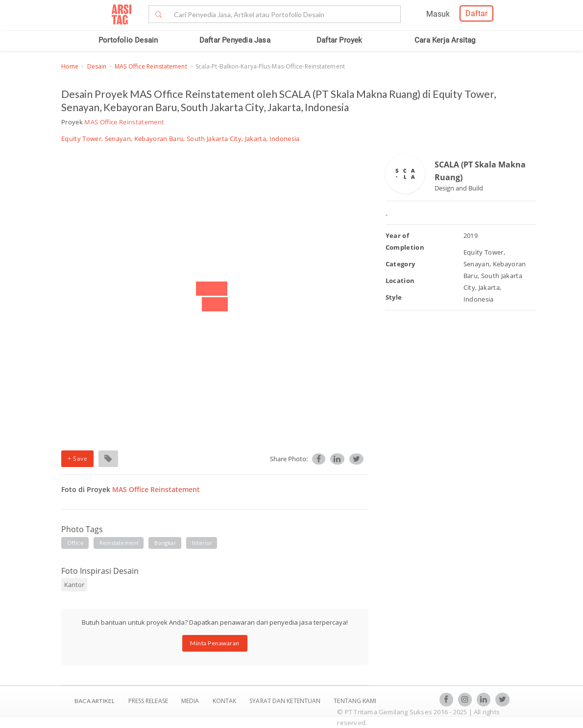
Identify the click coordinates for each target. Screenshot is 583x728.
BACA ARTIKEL (95, 701)
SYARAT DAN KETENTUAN (286, 701)
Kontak (225, 701)
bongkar (165, 543)
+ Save (77, 458)
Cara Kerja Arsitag (445, 40)
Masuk (438, 14)
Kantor (74, 585)
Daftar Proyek (340, 40)
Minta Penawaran (215, 643)
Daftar (476, 13)
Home (70, 66)
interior (202, 543)
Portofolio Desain (128, 40)
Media (191, 701)
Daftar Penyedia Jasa (235, 40)
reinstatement (119, 543)
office (75, 543)
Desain (97, 66)
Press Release (148, 701)
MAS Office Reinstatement (151, 66)
